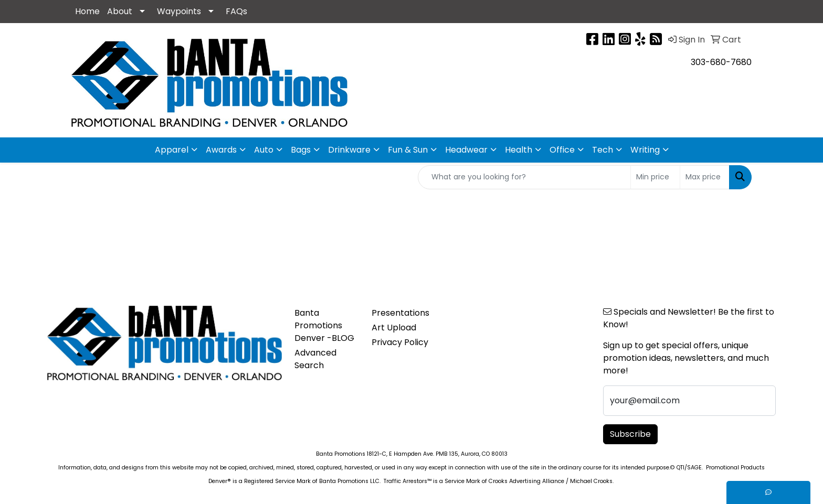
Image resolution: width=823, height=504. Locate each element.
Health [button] (519, 150)
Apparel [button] (172, 150)
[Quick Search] (524, 177)
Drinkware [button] (349, 150)
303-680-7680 (721, 62)
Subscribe (630, 434)
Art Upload (394, 328)
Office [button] (562, 150)
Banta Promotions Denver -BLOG (324, 325)
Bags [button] (301, 150)
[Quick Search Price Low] (655, 177)
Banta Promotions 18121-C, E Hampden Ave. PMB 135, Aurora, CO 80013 (412, 454)
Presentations (400, 313)
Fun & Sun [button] (408, 150)
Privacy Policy (400, 342)
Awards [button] (221, 150)
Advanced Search (315, 359)
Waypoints (179, 11)
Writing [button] (645, 150)
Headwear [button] (466, 150)
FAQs (236, 11)
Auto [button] (264, 150)
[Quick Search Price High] (705, 177)
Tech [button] (603, 150)
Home (87, 11)
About (120, 11)
